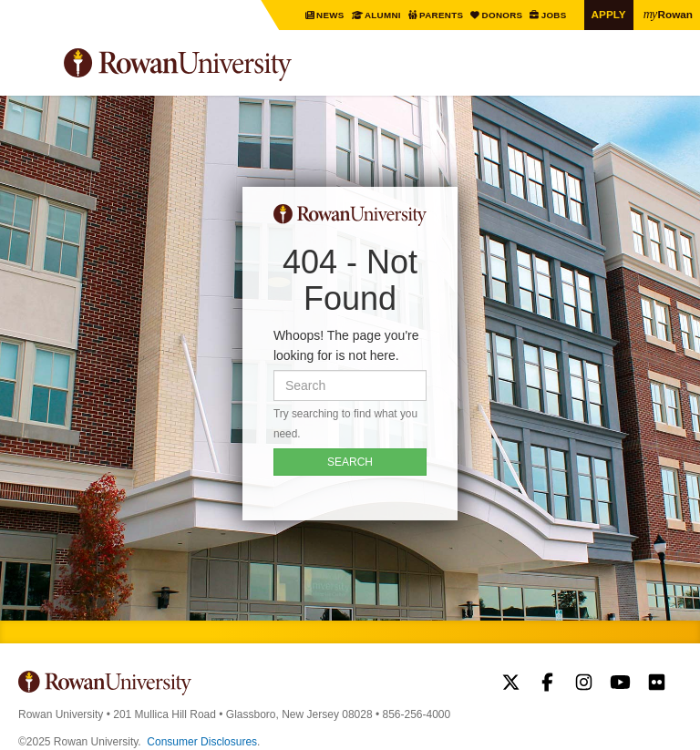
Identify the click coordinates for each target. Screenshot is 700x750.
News (332, 15)
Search (669, 72)
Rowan (668, 14)
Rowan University (223, 65)
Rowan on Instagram (584, 684)
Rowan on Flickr (657, 684)
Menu (33, 67)
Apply (609, 14)
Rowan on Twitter (511, 684)
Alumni (383, 15)
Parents (443, 15)
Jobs (555, 15)
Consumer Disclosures (202, 742)
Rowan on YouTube (620, 684)
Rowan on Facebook (547, 684)
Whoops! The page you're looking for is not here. (346, 345)
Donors (503, 15)
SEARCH (350, 462)
